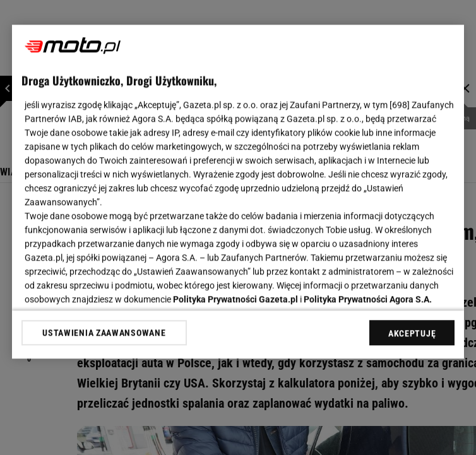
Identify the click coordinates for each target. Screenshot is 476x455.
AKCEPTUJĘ (412, 333)
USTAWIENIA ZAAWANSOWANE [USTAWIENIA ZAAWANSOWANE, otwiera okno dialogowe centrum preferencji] (104, 333)
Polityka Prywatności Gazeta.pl (235, 299)
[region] (238, 192)
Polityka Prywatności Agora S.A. (368, 299)
